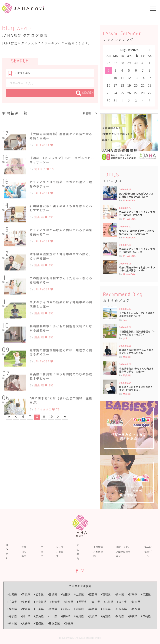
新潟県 (55, 602)
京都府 (66, 609)
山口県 (52, 616)
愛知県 (26, 609)
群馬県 (133, 594)
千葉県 (12, 602)
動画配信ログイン (148, 552)
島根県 (12, 616)
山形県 (79, 594)
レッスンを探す (60, 552)
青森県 (26, 594)
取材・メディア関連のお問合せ (123, 552)
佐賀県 (133, 616)
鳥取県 (136, 609)
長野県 (82, 602)
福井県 (122, 602)
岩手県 (39, 594)
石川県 (109, 602)
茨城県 (106, 594)
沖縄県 (69, 623)
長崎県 (146, 616)
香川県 (79, 616)
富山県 (95, 602)
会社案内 (78, 552)
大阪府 (79, 609)
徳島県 (66, 616)
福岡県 (119, 616)
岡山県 (26, 616)
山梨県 (69, 602)
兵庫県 (93, 609)
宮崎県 (39, 623)
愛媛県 (93, 616)
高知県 (106, 616)
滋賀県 (52, 609)
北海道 (12, 594)
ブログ (42, 552)
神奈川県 (40, 602)
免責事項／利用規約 (98, 552)
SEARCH (85, 93)
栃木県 (119, 594)
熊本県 (12, 623)
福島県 (93, 594)
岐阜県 (136, 602)
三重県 (39, 609)
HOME (7, 552)
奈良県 (106, 609)
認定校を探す (24, 552)
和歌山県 (121, 609)
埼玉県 (146, 594)
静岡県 (12, 609)
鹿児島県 (54, 623)
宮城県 (52, 594)
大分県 (26, 623)
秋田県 (66, 594)
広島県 (39, 616)
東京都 (26, 602)
